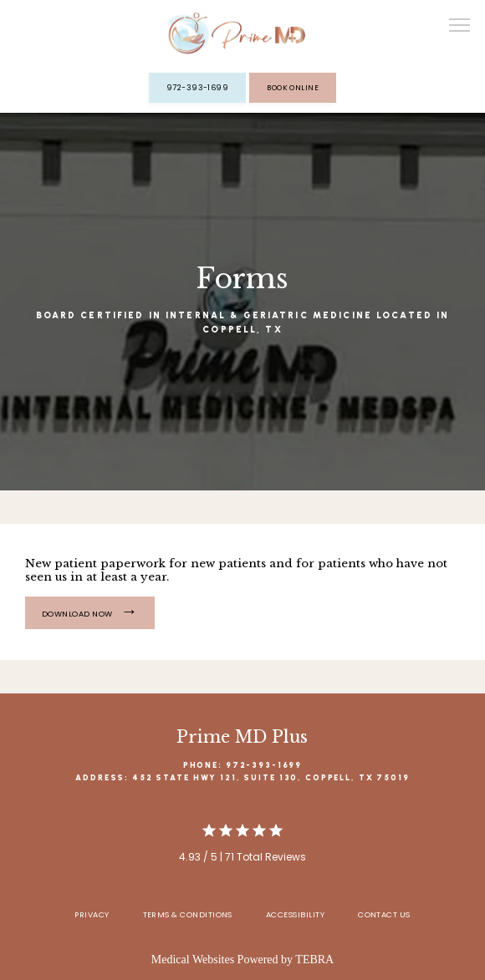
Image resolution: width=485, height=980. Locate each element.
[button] (460, 27)
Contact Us (384, 914)
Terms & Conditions (188, 914)
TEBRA (314, 960)
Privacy (92, 914)
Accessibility (295, 914)
